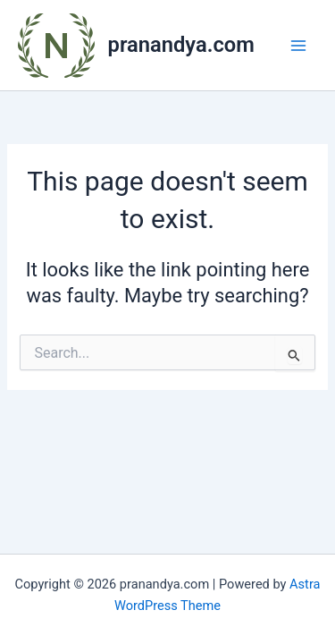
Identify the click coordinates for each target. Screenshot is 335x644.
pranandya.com (181, 45)
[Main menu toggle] (298, 46)
